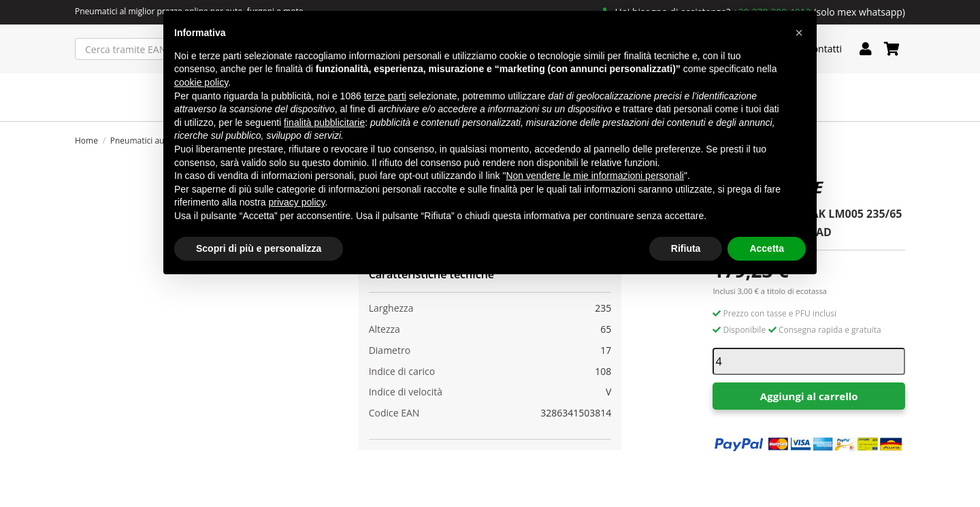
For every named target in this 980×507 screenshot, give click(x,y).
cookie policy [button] (201, 82)
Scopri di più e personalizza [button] (259, 248)
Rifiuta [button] (686, 248)
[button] (799, 33)
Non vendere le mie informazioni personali (594, 176)
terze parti (385, 96)
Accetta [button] (767, 248)
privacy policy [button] (297, 202)
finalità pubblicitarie (324, 122)
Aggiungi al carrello (809, 396)
